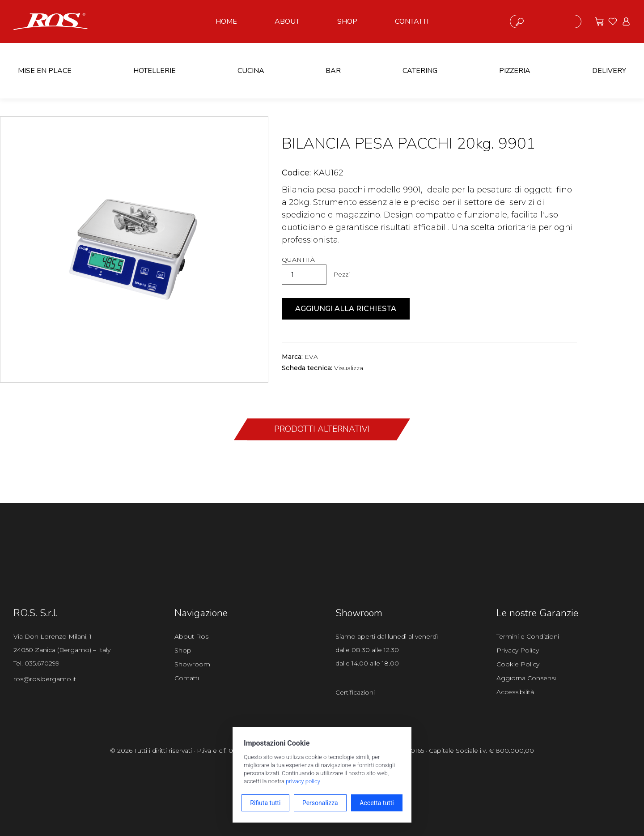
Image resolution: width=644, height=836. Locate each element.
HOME (226, 21)
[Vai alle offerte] (599, 21)
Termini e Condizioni (528, 636)
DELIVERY (609, 71)
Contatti (187, 678)
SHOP (347, 21)
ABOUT (287, 21)
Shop (183, 650)
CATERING (420, 71)
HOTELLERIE (155, 71)
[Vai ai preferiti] (613, 21)
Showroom (192, 664)
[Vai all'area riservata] (626, 21)
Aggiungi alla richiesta (346, 309)
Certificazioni (355, 692)
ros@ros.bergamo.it (45, 679)
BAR (333, 71)
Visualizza (349, 368)
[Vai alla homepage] (51, 21)
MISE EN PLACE (45, 71)
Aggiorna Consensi (526, 678)
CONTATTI (412, 21)
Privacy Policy (518, 650)
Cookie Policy (518, 664)
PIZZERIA (515, 71)
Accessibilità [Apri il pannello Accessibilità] (515, 692)
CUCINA (251, 71)
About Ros (191, 636)
